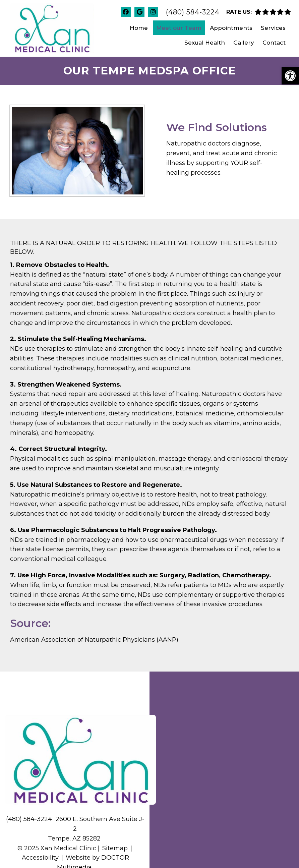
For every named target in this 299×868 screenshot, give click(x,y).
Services (273, 28)
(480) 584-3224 (193, 12)
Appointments (231, 28)
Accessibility (40, 858)
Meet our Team (179, 28)
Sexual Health (205, 43)
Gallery (244, 43)
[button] (290, 76)
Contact (274, 43)
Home (139, 28)
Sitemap (115, 848)
